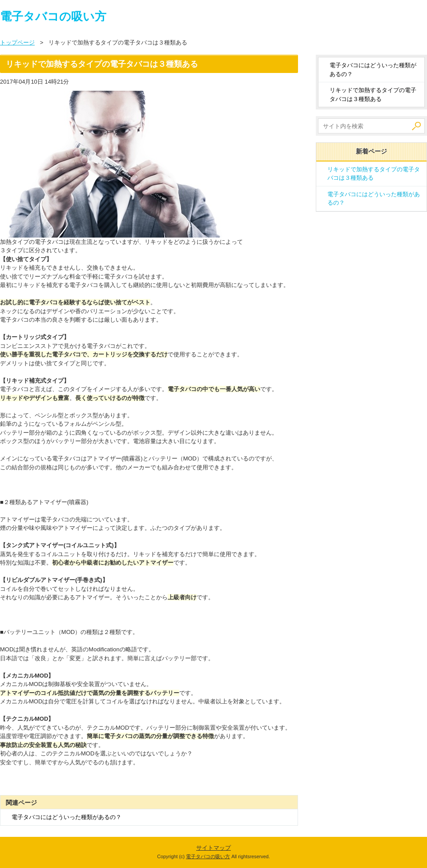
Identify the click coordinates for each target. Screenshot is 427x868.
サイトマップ (213, 848)
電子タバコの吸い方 (53, 16)
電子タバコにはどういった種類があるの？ (66, 817)
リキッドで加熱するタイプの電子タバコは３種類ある (373, 95)
